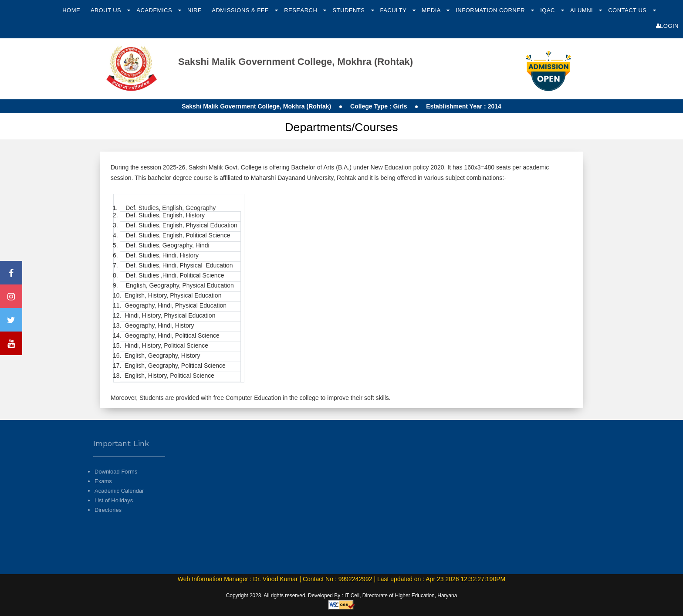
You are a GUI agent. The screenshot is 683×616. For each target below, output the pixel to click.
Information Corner (491, 10)
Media (432, 10)
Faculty (394, 10)
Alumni (582, 10)
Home (71, 10)
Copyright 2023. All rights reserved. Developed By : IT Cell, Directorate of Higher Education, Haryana (342, 596)
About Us (107, 10)
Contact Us (628, 10)
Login (667, 26)
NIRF (194, 10)
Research (301, 10)
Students (349, 10)
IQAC (548, 10)
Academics (155, 10)
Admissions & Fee (241, 10)
